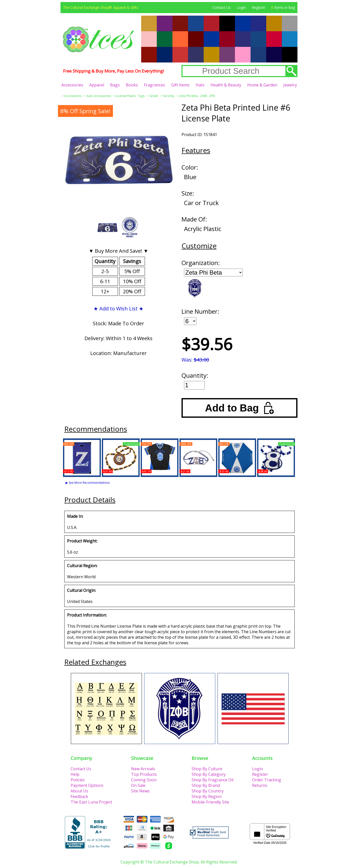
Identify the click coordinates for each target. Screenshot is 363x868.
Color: (190, 167)
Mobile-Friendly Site (210, 802)
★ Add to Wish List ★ (118, 309)
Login (241, 7)
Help (75, 774)
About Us (79, 791)
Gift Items (180, 85)
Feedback (79, 796)
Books (132, 85)
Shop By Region (207, 796)
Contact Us (222, 7)
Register (259, 7)
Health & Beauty (226, 85)
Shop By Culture (207, 769)
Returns (260, 785)
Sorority (169, 96)
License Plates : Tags (130, 96)
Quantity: (195, 375)
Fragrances (155, 85)
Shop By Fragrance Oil (213, 780)
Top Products (144, 774)
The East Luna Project (91, 802)
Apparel (97, 85)
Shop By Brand (206, 785)
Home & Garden (262, 85)
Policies (78, 780)
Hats (200, 85)
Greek (154, 96)
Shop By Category (209, 774)
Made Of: (194, 219)
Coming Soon (144, 780)
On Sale (138, 785)
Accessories (72, 85)
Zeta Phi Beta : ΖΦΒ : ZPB (197, 96)
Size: (188, 193)
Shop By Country (208, 791)
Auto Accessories (99, 96)
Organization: (201, 263)
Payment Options (87, 785)
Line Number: (200, 311)
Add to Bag (239, 408)
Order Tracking (267, 780)
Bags (115, 85)
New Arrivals (143, 769)
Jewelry (290, 85)
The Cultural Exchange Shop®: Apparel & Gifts (101, 7)
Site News (140, 791)
